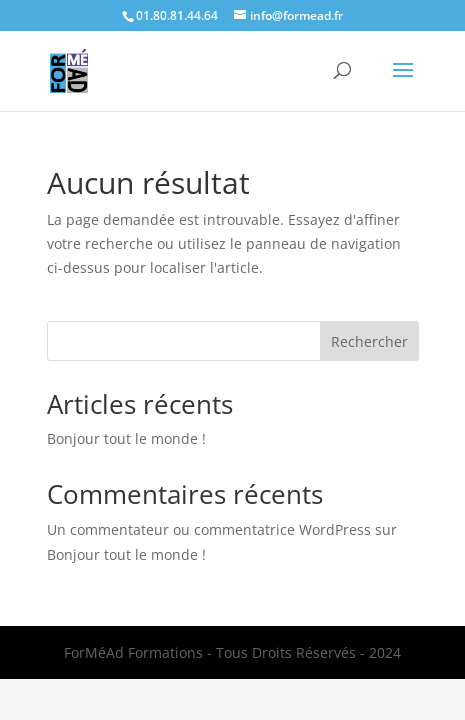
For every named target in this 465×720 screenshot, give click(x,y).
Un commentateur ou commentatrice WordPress (209, 529)
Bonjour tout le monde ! (126, 438)
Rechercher (369, 341)
